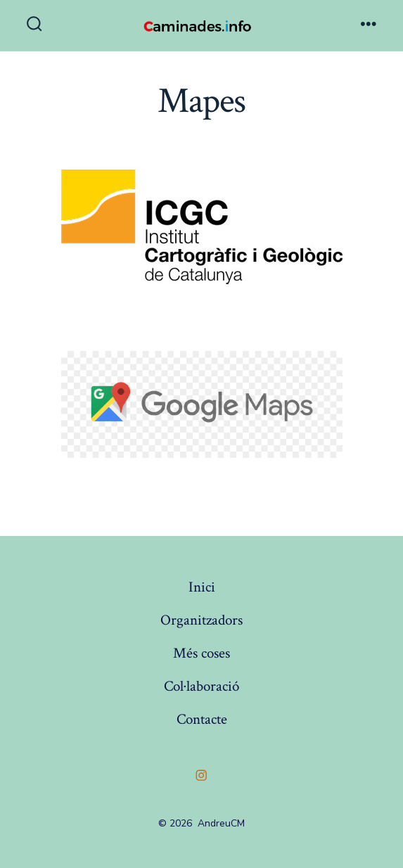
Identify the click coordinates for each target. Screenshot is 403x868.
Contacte (202, 719)
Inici (202, 587)
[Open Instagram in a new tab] (202, 775)
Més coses (201, 653)
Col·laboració (201, 686)
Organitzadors (201, 620)
